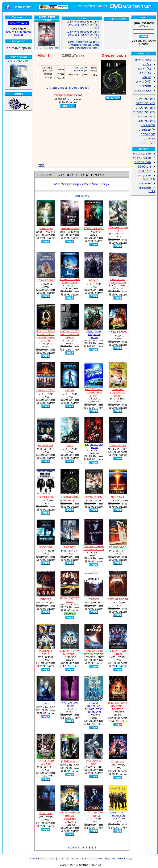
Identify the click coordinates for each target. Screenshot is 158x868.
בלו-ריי (147, 64)
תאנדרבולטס (118, 814)
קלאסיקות (148, 143)
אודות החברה (93, 858)
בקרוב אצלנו (142, 90)
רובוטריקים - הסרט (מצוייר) (118, 281)
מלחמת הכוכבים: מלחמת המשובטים (70, 816)
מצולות (70, 390)
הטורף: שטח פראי (94, 334)
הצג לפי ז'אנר (146, 99)
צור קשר (110, 858)
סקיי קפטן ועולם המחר (70, 600)
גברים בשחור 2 (46, 497)
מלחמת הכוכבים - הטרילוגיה (70, 652)
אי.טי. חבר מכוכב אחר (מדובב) (70, 281)
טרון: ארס (94, 446)
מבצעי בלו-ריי (142, 158)
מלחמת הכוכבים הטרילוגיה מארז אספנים (70, 334)
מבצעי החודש (142, 153)
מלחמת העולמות (118, 599)
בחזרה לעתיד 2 (46, 280)
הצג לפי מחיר (146, 116)
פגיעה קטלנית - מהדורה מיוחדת (94, 652)
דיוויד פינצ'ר (80, 71)
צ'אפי (70, 445)
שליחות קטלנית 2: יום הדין (94, 814)
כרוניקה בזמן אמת (94, 762)
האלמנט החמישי (46, 390)
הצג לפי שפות (146, 108)
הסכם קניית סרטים (19, 61)
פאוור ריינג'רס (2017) (118, 652)
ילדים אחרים (147, 130)
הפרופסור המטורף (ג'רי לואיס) (118, 392)
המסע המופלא (118, 547)
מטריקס (94, 280)
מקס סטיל (70, 547)
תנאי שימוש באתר (70, 858)
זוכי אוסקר (148, 134)
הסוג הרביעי (46, 547)
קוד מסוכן (46, 599)
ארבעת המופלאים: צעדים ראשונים (94, 707)
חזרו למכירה (143, 162)
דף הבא (73, 847)
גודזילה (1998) (70, 761)
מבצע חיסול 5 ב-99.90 (145, 177)
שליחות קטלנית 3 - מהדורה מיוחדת (94, 548)
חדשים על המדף (47, 36)
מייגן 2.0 (70, 704)
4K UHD (145, 73)
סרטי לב (149, 138)
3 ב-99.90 (144, 167)
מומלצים (145, 86)
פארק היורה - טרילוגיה (46, 762)
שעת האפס (118, 497)
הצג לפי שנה (146, 121)
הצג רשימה (45, 174)
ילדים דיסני (148, 125)
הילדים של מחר (70, 228)
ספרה (46, 703)
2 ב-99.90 (144, 171)
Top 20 (146, 77)
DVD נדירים (143, 81)
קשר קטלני (118, 761)
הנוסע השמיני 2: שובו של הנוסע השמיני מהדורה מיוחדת (46, 336)
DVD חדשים (143, 60)
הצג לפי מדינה (145, 103)
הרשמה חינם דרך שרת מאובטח (18, 33)
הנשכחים (94, 599)
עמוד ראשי (125, 858)
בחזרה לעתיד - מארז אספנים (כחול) (94, 392)
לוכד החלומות (118, 445)
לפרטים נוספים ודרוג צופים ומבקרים (68, 88)
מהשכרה (145, 183)
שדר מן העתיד (94, 497)
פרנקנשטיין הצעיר (46, 652)
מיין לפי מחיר (82, 196)
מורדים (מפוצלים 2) (118, 229)
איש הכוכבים (46, 445)
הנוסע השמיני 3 (70, 497)
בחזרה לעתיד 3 (118, 332)
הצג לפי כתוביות (144, 112)
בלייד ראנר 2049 (94, 228)
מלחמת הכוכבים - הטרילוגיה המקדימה (118, 706)
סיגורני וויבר (80, 68)
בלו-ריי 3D (144, 69)
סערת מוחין (46, 228)
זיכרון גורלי (46, 813)
